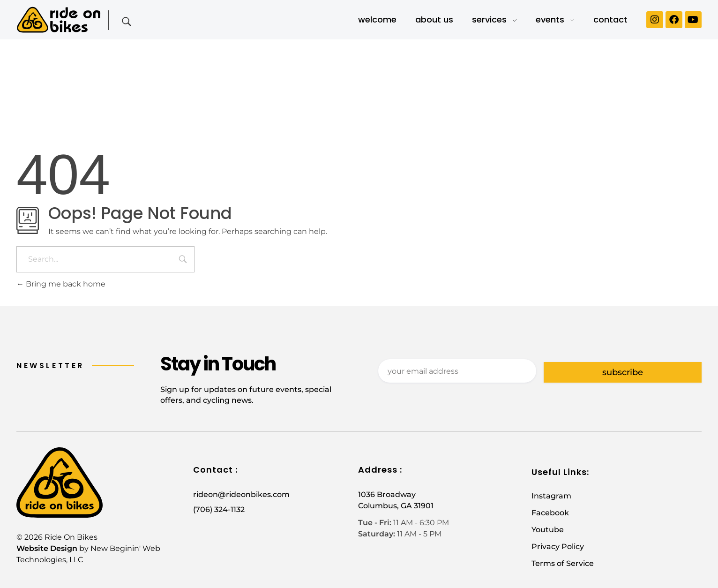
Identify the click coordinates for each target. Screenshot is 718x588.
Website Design (47, 548)
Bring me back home (61, 284)
